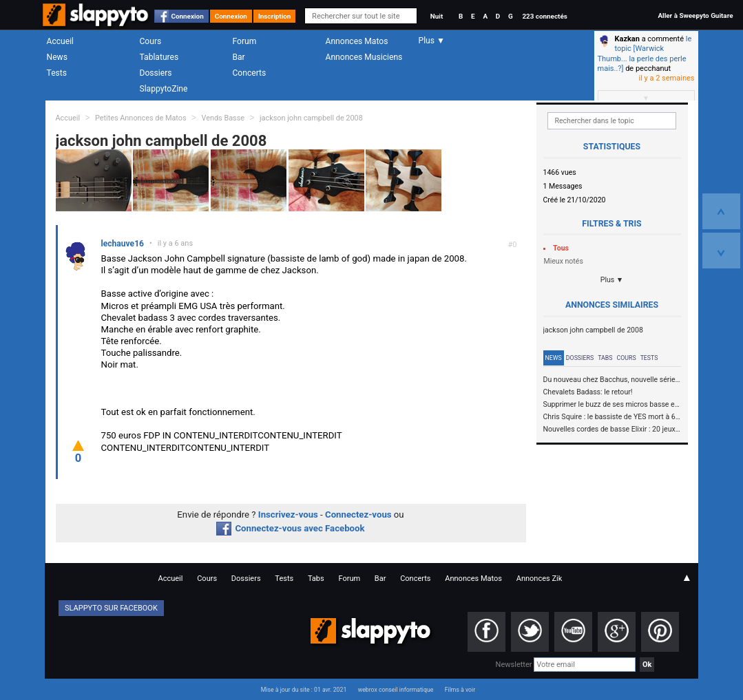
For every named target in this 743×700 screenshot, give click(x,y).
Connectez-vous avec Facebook (290, 528)
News (57, 57)
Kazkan (627, 39)
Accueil (61, 41)
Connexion (188, 16)
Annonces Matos (357, 41)
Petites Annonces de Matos (141, 118)
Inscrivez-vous (288, 515)
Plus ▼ (612, 280)
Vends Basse (223, 118)
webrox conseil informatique (396, 690)
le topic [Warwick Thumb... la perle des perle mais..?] (645, 54)
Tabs (605, 358)
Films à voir (460, 690)
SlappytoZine (164, 89)
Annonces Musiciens (364, 57)
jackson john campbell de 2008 (311, 118)
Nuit (437, 16)
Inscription (275, 16)
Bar (239, 57)
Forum (245, 41)
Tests (57, 73)
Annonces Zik (540, 579)
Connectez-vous (358, 515)
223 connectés (544, 16)
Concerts (250, 73)
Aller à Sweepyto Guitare (695, 15)
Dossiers (156, 73)
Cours (151, 41)
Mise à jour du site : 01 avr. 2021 (304, 690)
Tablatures (159, 57)
